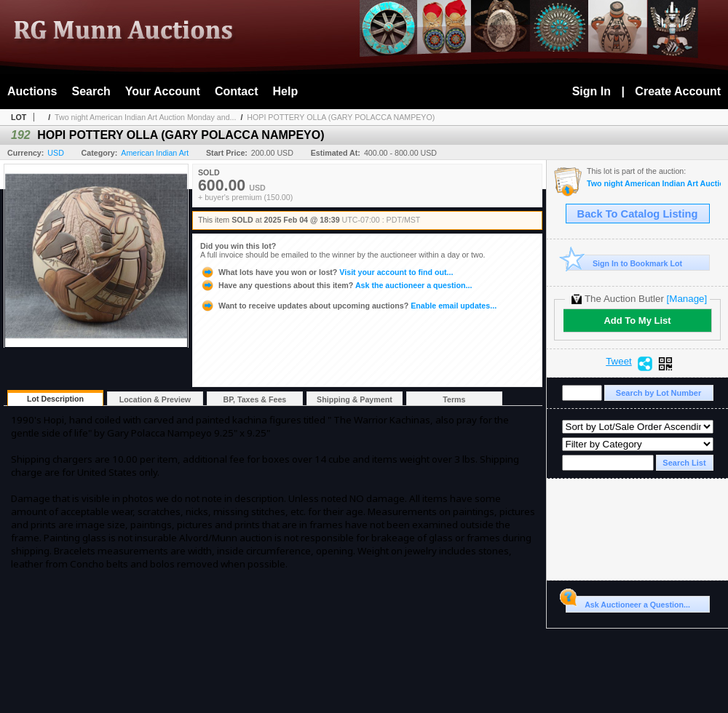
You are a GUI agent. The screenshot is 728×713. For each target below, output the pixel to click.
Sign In (591, 91)
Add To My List (637, 320)
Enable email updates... (348, 306)
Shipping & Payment (355, 399)
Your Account (163, 91)
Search (91, 91)
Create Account (678, 91)
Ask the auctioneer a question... (336, 285)
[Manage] (687, 299)
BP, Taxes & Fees (255, 399)
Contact (237, 91)
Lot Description (55, 399)
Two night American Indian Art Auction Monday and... (145, 117)
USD (56, 153)
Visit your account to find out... (327, 272)
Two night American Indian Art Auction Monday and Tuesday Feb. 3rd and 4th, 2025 (654, 184)
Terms (454, 399)
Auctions (32, 91)
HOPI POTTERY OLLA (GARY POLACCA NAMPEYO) (341, 117)
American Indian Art (155, 153)
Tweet (619, 362)
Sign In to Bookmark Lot (624, 263)
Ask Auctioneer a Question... (628, 602)
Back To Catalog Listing (638, 214)
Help (286, 91)
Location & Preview (155, 399)
